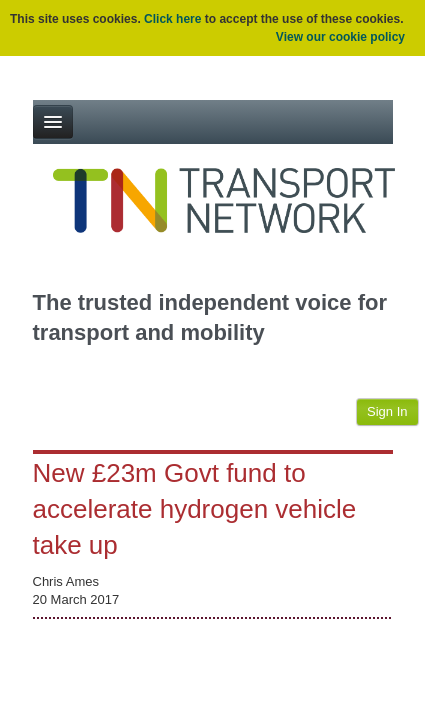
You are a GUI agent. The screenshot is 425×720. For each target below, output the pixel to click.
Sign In (387, 411)
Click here (172, 19)
